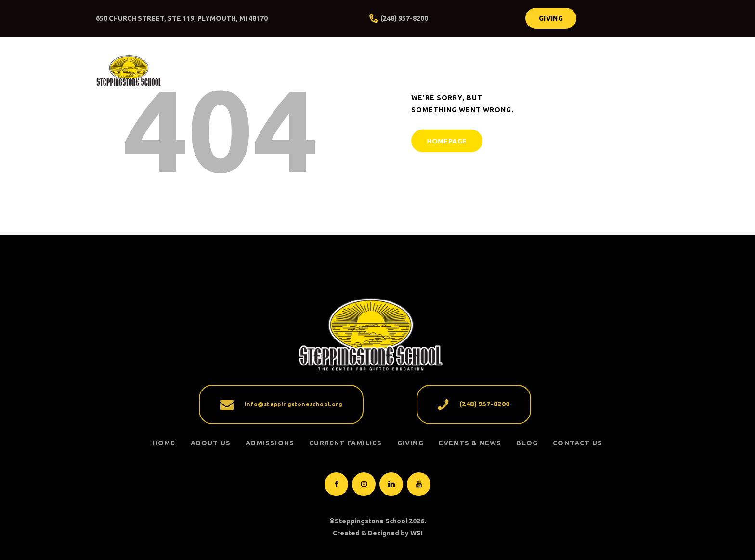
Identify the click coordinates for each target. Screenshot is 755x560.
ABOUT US (211, 443)
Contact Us (578, 443)
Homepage (447, 141)
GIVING (410, 443)
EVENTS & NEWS (470, 443)
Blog (527, 443)
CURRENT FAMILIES (345, 443)
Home (164, 443)
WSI (417, 533)
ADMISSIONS (270, 443)
